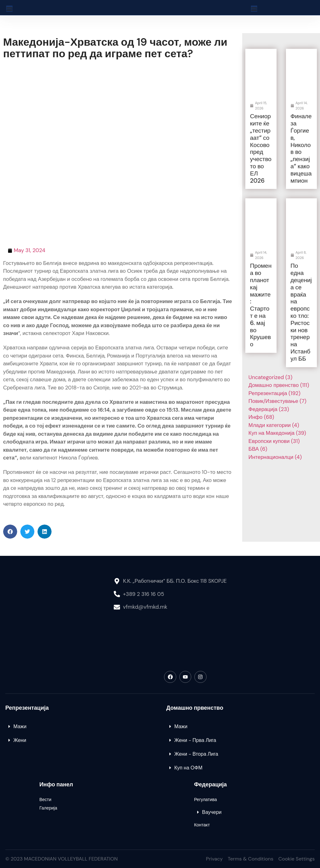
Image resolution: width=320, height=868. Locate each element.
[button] (10, 532)
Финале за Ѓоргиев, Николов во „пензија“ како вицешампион (301, 148)
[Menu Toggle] (9, 9)
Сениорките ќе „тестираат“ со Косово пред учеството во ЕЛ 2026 (261, 148)
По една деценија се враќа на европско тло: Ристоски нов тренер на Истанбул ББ (301, 312)
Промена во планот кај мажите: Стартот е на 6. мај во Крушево (261, 305)
